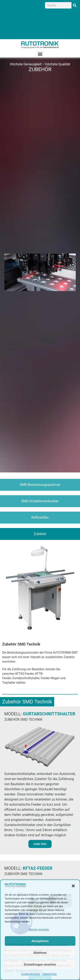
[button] (73, 886)
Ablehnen (40, 953)
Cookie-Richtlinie (31, 974)
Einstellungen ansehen (40, 964)
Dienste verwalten (39, 930)
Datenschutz (50, 974)
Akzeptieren (40, 941)
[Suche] (75, 5)
